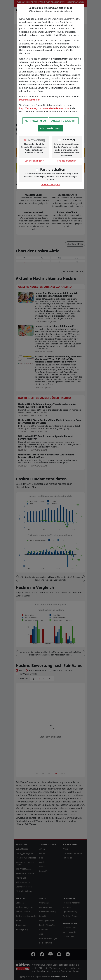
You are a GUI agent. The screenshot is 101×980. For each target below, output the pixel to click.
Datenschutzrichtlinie (30, 100)
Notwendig (36, 140)
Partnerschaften (53, 169)
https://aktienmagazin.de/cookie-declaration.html (44, 108)
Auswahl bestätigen (64, 121)
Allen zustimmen (51, 128)
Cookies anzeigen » (34, 161)
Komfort (69, 140)
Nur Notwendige (35, 121)
